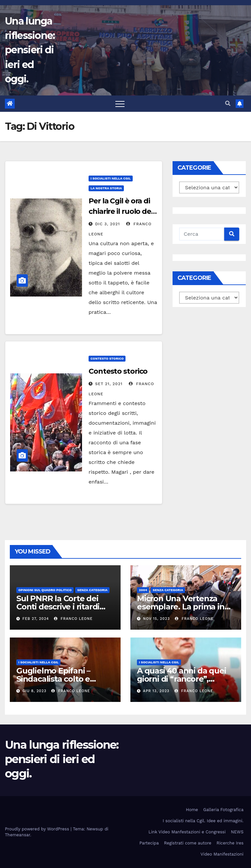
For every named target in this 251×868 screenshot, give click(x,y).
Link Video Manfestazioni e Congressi (187, 832)
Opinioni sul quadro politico (45, 590)
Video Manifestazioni (222, 854)
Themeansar (17, 835)
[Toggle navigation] (120, 104)
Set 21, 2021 (109, 384)
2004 (143, 590)
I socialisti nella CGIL (111, 178)
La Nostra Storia (106, 188)
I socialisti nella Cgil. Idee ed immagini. (203, 821)
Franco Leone (73, 619)
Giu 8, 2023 (34, 691)
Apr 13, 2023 (156, 691)
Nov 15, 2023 (157, 619)
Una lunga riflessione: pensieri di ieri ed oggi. (30, 50)
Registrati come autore (188, 843)
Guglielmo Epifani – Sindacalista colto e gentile (53, 679)
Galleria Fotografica (223, 810)
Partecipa (149, 843)
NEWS (237, 832)
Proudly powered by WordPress (38, 829)
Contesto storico (107, 358)
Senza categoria (92, 590)
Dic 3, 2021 (108, 224)
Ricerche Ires (230, 843)
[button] (228, 103)
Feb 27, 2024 (36, 619)
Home (192, 810)
